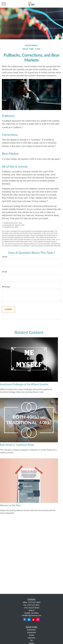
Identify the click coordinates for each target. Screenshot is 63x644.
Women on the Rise (10, 505)
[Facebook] (25, 619)
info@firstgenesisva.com (31, 615)
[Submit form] (8, 309)
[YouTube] (33, 619)
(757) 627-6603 (34, 602)
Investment (31, 632)
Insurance (31, 638)
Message (6, 287)
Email (4, 272)
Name (5, 257)
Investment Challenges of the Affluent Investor (24, 384)
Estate (32, 635)
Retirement (31, 630)
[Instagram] (38, 619)
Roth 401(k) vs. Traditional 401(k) (17, 445)
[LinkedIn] (29, 619)
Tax (32, 640)
